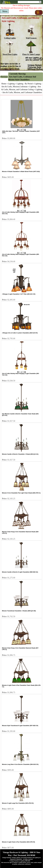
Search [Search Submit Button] (40, 2)
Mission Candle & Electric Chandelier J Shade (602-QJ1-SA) (20, 454)
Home (4, 84)
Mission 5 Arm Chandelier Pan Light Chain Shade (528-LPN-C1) (21, 493)
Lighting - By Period (25, 84)
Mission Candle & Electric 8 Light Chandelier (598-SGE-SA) (20, 572)
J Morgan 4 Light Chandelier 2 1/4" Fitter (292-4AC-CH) (19, 294)
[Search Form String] (30, 2)
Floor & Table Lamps (31, 53)
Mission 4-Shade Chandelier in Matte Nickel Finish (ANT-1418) (21, 172)
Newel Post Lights (10, 53)
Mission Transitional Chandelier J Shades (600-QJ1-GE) (19, 611)
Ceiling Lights (10, 37)
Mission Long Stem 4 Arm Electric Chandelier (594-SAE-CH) (20, 764)
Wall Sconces (31, 37)
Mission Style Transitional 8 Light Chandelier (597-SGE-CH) (20, 726)
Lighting (11, 84)
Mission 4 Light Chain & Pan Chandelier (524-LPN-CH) (18, 842)
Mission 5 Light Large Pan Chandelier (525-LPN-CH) (18, 803)
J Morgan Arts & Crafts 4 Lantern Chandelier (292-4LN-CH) (20, 333)
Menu (5, 11)
